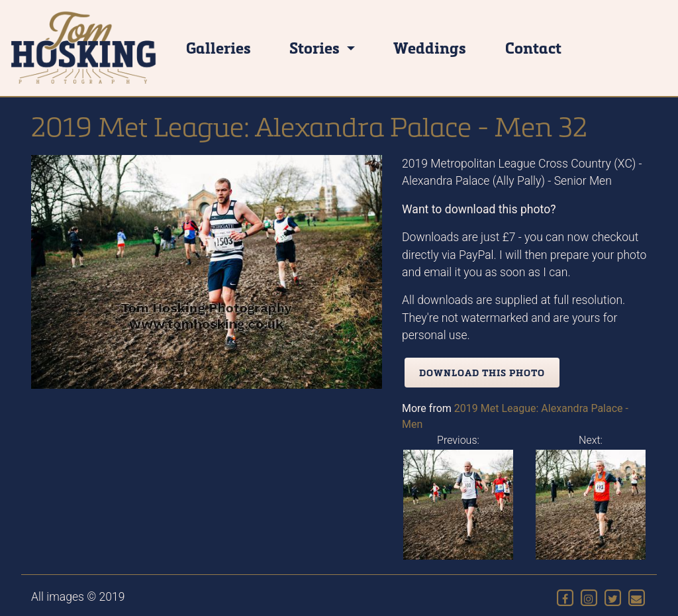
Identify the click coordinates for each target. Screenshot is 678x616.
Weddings (430, 47)
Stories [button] (316, 47)
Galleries (218, 47)
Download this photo (482, 373)
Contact (533, 47)
